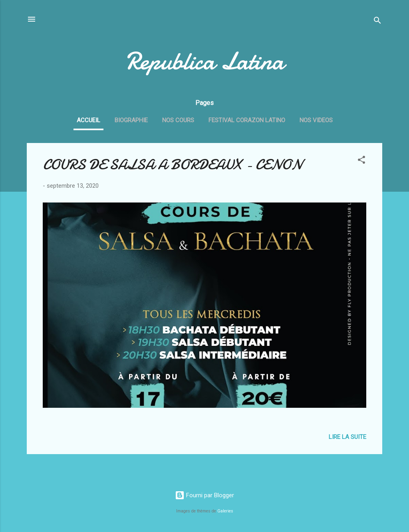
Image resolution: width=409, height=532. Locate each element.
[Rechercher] (377, 22)
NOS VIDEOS (316, 120)
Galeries (225, 511)
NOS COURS (178, 120)
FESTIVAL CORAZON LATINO (247, 120)
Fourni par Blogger (204, 495)
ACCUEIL (88, 120)
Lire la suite (347, 437)
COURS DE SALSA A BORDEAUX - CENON (172, 165)
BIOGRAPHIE (131, 120)
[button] (361, 161)
